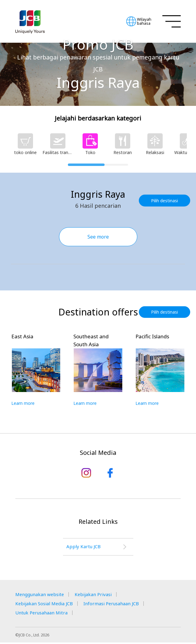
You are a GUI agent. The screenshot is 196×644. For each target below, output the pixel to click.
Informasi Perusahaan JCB (120, 605)
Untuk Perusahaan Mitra (44, 614)
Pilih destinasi (165, 200)
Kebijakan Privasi (100, 596)
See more (98, 237)
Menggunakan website (42, 596)
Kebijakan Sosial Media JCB (47, 605)
